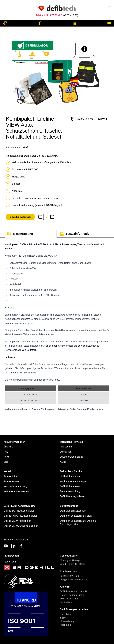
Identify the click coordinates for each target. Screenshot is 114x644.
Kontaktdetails (11, 476)
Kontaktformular (12, 481)
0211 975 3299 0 (73, 576)
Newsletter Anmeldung (15, 486)
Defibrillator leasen (70, 486)
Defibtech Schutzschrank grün (76, 516)
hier (33, 323)
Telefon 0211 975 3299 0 (49, 15)
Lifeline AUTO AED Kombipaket (20, 516)
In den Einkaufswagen (20, 217)
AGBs (63, 462)
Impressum (66, 447)
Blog (6, 462)
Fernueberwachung (70, 491)
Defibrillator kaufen (70, 476)
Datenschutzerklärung (72, 457)
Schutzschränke (69, 506)
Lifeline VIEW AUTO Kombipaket (21, 526)
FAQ (6, 452)
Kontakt (8, 471)
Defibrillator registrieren (72, 496)
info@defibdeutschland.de (74, 580)
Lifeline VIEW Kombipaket (17, 521)
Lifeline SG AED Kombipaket (19, 511)
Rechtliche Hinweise (71, 442)
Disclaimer (66, 452)
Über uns (8, 447)
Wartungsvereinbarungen (73, 481)
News (7, 457)
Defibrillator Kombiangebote (20, 506)
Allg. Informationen (14, 442)
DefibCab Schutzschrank (73, 511)
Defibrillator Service (71, 471)
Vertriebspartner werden (16, 491)
